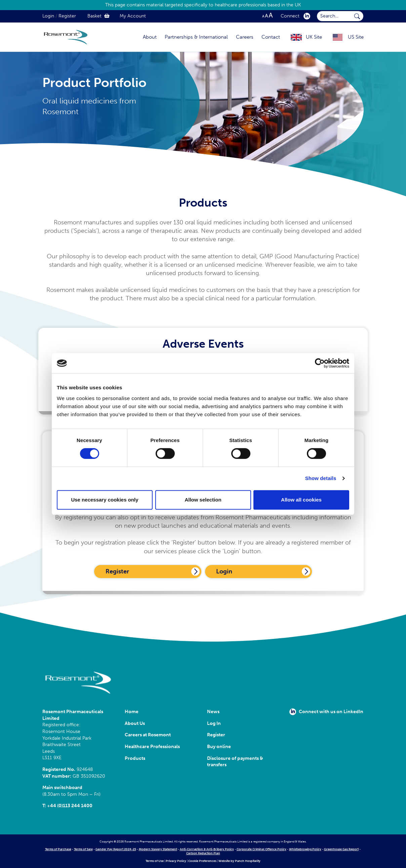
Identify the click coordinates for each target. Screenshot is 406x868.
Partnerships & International (196, 37)
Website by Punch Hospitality (239, 861)
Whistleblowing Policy (305, 849)
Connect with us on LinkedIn (326, 712)
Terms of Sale (83, 849)
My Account (133, 16)
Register (67, 16)
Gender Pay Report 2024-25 (116, 849)
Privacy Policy (176, 861)
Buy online (219, 747)
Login (48, 16)
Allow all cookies (301, 500)
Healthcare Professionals (152, 747)
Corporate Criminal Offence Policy (261, 849)
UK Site (314, 37)
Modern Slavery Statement (158, 849)
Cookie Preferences (202, 861)
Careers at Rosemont (149, 735)
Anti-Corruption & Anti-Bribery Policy (207, 849)
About (150, 37)
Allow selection (203, 500)
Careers (245, 37)
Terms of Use (155, 861)
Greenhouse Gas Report (341, 849)
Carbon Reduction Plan (203, 853)
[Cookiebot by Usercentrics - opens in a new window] (320, 363)
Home (132, 712)
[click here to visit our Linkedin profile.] (306, 16)
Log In (214, 723)
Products (135, 758)
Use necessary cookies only (105, 500)
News (213, 712)
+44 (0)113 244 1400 (70, 806)
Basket (98, 16)
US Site (356, 37)
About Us (135, 723)
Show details (321, 478)
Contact (271, 37)
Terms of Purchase (58, 849)
